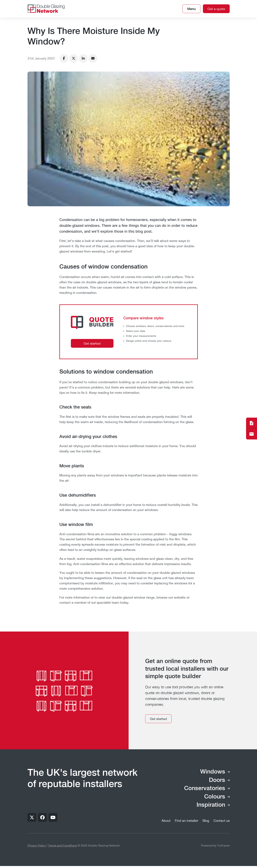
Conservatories (205, 788)
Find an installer (187, 821)
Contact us (222, 821)
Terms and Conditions (62, 845)
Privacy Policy (37, 845)
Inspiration (211, 805)
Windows (213, 772)
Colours (215, 797)
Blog (206, 821)
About (166, 821)
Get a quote (216, 9)
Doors (217, 780)
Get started (92, 343)
